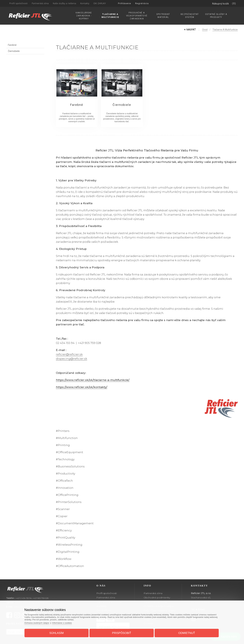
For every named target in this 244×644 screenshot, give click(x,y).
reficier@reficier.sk (69, 354)
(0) (234, 3)
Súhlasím (56, 633)
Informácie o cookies (62, 623)
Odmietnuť (187, 633)
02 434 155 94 (65, 343)
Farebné (77, 105)
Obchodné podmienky (157, 598)
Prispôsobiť (122, 633)
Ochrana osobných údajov (37, 623)
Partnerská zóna (106, 598)
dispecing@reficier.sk (71, 359)
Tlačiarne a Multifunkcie (225, 30)
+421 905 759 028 (90, 343)
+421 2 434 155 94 (24, 598)
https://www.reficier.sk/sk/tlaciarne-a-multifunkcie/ (93, 380)
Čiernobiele (122, 105)
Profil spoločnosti (107, 593)
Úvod (205, 30)
